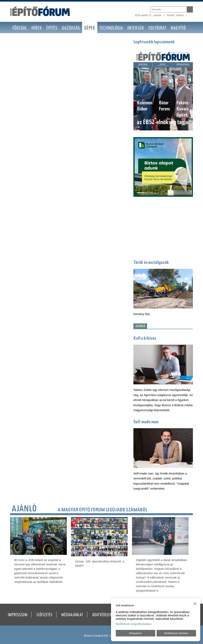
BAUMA (19, 40)
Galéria (36, 40)
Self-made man (146, 422)
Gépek (90, 28)
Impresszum (18, 615)
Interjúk (136, 28)
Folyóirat (157, 28)
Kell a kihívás (145, 339)
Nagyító (178, 28)
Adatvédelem (102, 615)
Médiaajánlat (72, 615)
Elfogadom (136, 633)
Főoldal (20, 28)
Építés (52, 28)
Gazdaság (71, 28)
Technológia (111, 28)
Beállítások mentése (176, 633)
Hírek (37, 28)
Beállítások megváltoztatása (134, 624)
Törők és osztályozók (151, 263)
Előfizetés (44, 615)
